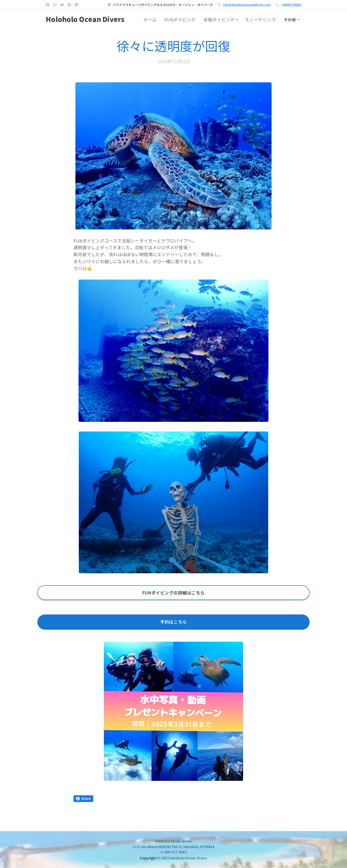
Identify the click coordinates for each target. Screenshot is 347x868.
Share (83, 799)
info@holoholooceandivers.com (247, 5)
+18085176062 (291, 5)
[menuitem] (162, 20)
